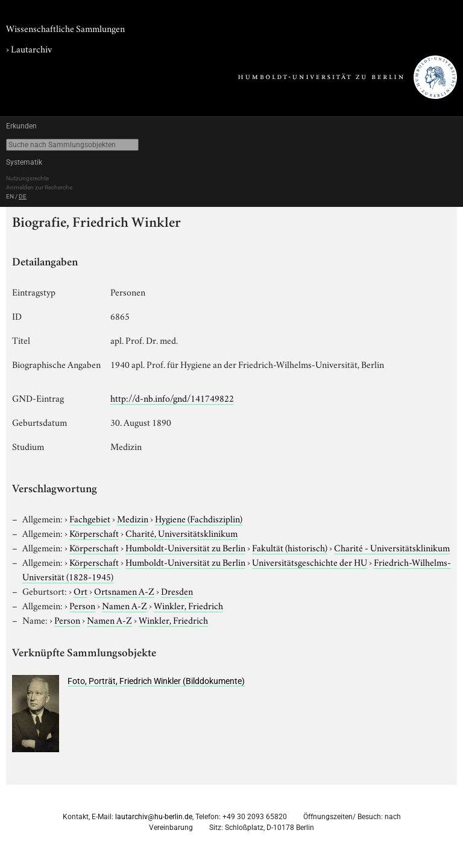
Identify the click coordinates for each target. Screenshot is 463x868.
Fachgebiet (90, 518)
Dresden (177, 591)
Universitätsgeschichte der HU (310, 562)
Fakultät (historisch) (290, 547)
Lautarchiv (31, 48)
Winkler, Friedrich (188, 605)
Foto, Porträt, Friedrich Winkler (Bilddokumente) (156, 681)
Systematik (24, 162)
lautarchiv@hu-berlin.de (154, 817)
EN (10, 196)
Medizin (133, 518)
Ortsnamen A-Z (124, 591)
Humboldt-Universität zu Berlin (185, 547)
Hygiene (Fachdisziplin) (199, 518)
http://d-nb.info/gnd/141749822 (172, 398)
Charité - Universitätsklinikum (392, 547)
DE (23, 196)
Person (82, 605)
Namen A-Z (124, 605)
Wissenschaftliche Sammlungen (65, 28)
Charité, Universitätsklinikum (181, 533)
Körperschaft (94, 533)
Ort (80, 591)
